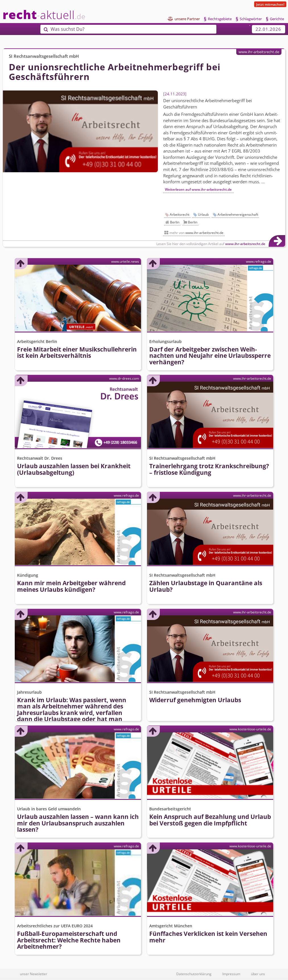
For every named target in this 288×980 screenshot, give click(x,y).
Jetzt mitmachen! (270, 4)
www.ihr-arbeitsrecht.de (259, 52)
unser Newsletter (34, 974)
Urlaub (203, 214)
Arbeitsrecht (180, 214)
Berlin (175, 222)
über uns (258, 974)
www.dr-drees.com (124, 378)
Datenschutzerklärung (194, 974)
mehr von (196, 233)
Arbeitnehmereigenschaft (238, 214)
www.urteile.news (125, 261)
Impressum (231, 974)
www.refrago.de (259, 261)
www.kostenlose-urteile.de (250, 729)
